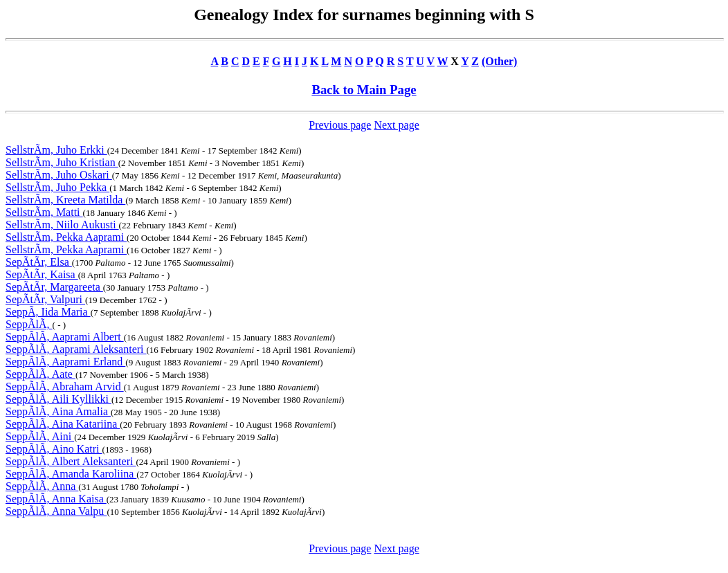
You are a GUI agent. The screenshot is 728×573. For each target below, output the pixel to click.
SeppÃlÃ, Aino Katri (54, 449)
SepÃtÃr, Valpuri (45, 299)
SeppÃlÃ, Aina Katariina (63, 424)
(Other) (500, 61)
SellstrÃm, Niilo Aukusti (62, 225)
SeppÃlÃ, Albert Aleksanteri (71, 461)
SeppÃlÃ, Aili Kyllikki (58, 399)
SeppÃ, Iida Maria (48, 312)
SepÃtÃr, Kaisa (42, 274)
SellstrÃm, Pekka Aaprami (66, 237)
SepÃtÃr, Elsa (39, 262)
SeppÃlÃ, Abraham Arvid (65, 386)
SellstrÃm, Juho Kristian (62, 162)
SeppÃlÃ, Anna (42, 486)
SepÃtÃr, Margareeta (54, 287)
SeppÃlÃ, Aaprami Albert (65, 337)
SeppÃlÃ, (29, 324)
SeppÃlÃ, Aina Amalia (58, 411)
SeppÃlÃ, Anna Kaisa (56, 499)
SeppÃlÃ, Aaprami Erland (65, 362)
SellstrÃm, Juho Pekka (57, 187)
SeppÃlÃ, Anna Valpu (56, 511)
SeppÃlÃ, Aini (40, 436)
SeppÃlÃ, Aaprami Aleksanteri (76, 349)
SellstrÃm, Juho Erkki (56, 150)
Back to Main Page (364, 90)
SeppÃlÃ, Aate (40, 374)
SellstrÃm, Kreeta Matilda (65, 200)
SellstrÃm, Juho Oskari (59, 175)
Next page (396, 125)
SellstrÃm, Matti (44, 212)
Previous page (340, 125)
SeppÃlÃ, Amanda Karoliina (71, 474)
